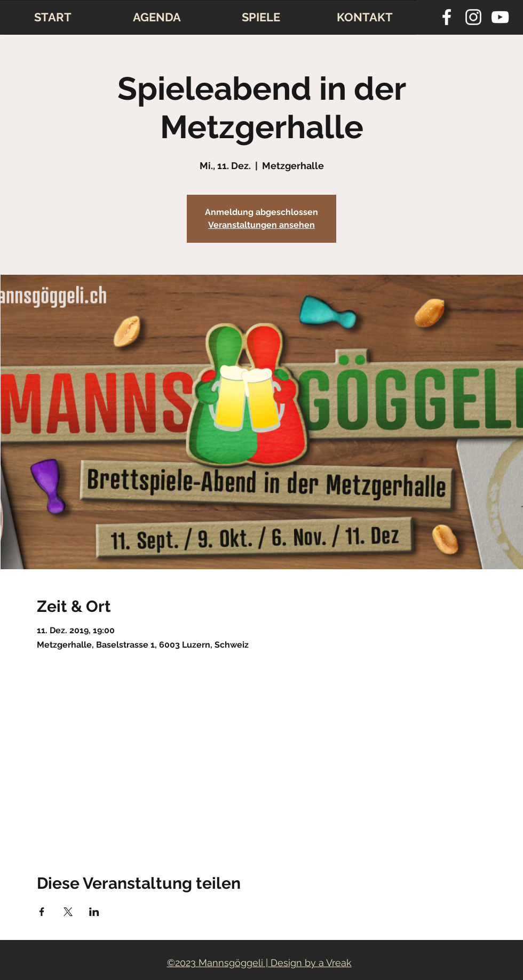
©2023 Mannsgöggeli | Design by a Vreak (259, 963)
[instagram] (473, 17)
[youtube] (500, 17)
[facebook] (447, 17)
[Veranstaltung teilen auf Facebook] (42, 912)
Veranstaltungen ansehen (261, 225)
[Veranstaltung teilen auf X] (68, 912)
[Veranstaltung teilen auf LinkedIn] (94, 912)
